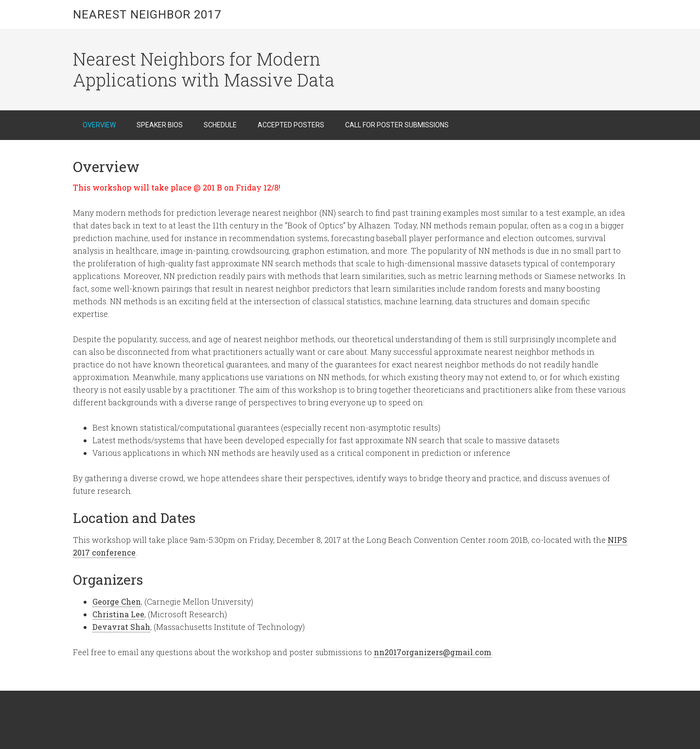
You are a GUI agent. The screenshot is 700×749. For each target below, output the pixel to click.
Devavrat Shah (121, 627)
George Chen (117, 601)
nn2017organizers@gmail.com (433, 652)
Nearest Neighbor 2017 (147, 15)
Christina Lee (118, 614)
